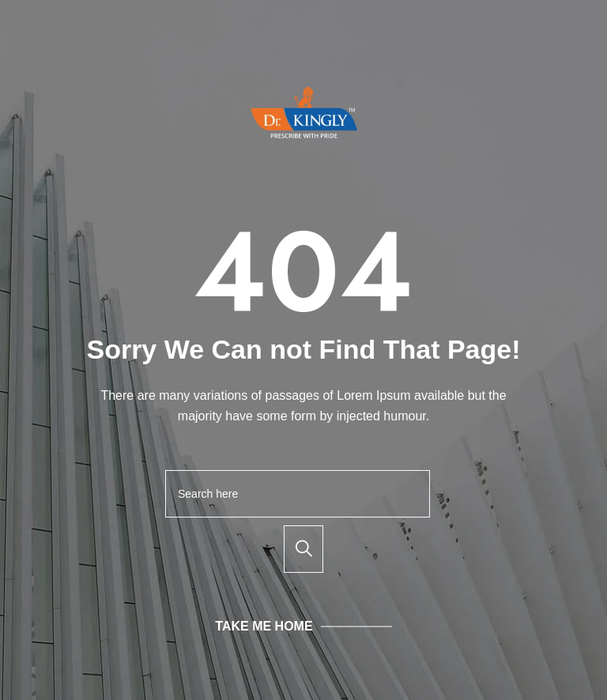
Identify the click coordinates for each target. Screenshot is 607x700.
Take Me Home (264, 626)
